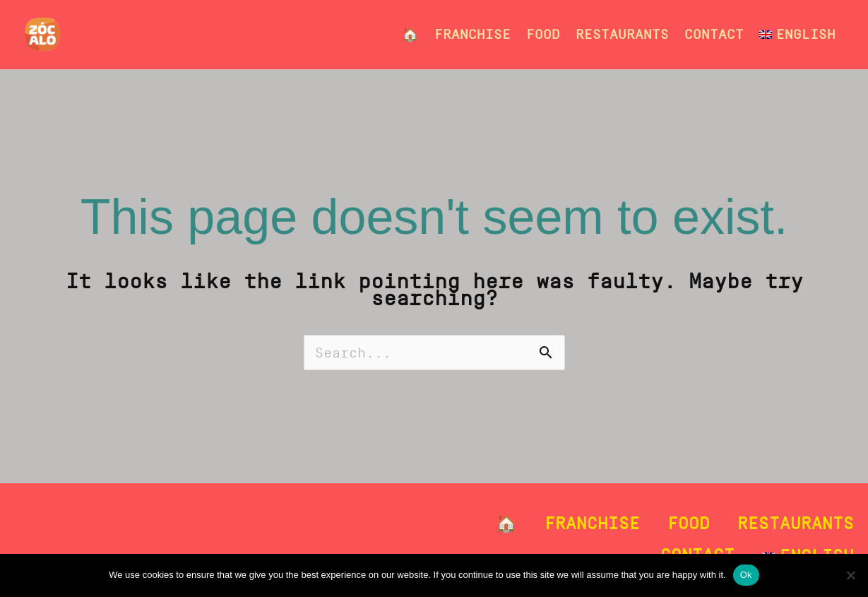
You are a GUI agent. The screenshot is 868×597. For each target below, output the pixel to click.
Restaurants (622, 34)
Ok (746, 575)
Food (543, 34)
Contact (714, 34)
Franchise (472, 34)
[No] (850, 575)
